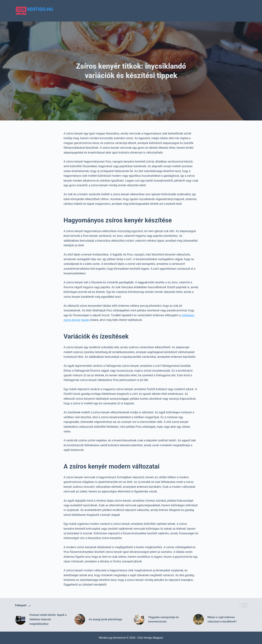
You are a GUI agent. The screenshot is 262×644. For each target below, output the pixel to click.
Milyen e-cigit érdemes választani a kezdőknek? (222, 619)
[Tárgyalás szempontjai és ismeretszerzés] (139, 619)
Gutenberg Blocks (225, 11)
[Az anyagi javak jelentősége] (80, 619)
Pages (244, 11)
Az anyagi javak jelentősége (105, 619)
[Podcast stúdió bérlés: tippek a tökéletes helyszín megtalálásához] (20, 619)
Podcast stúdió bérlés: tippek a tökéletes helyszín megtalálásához (48, 619)
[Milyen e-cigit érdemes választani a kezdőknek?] (199, 619)
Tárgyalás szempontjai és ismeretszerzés (163, 619)
